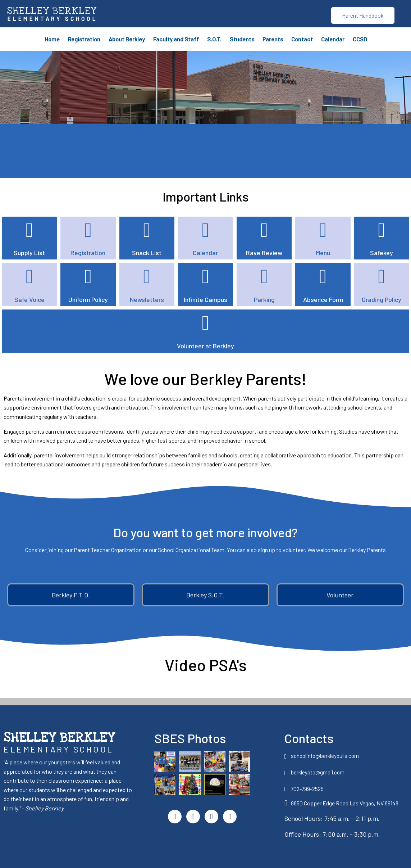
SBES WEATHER (204, 150)
